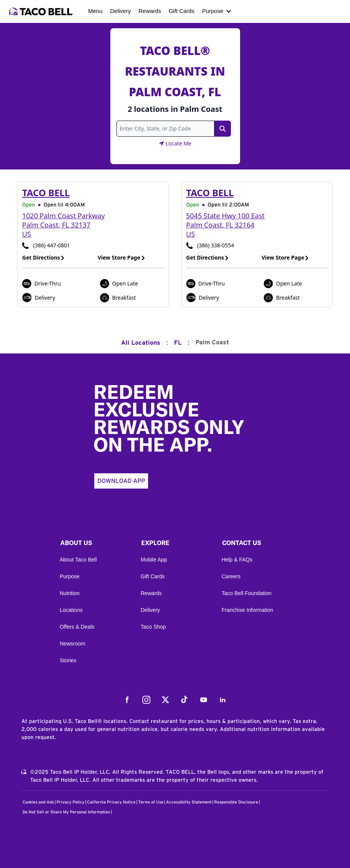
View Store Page (122, 257)
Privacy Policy (70, 802)
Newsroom (73, 644)
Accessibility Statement (189, 802)
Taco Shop (153, 627)
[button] (94, 545)
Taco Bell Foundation (247, 593)
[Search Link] (223, 129)
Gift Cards (182, 11)
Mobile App (154, 560)
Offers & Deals (77, 627)
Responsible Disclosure (236, 802)
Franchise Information (248, 610)
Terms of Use (151, 802)
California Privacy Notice (111, 802)
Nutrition (70, 593)
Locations (71, 610)
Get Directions (44, 257)
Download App (121, 481)
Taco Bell (46, 193)
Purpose (213, 11)
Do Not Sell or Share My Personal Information (66, 812)
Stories (68, 660)
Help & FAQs (237, 560)
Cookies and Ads (38, 802)
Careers (231, 576)
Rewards (150, 11)
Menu (95, 11)
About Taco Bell (78, 560)
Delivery (121, 11)
